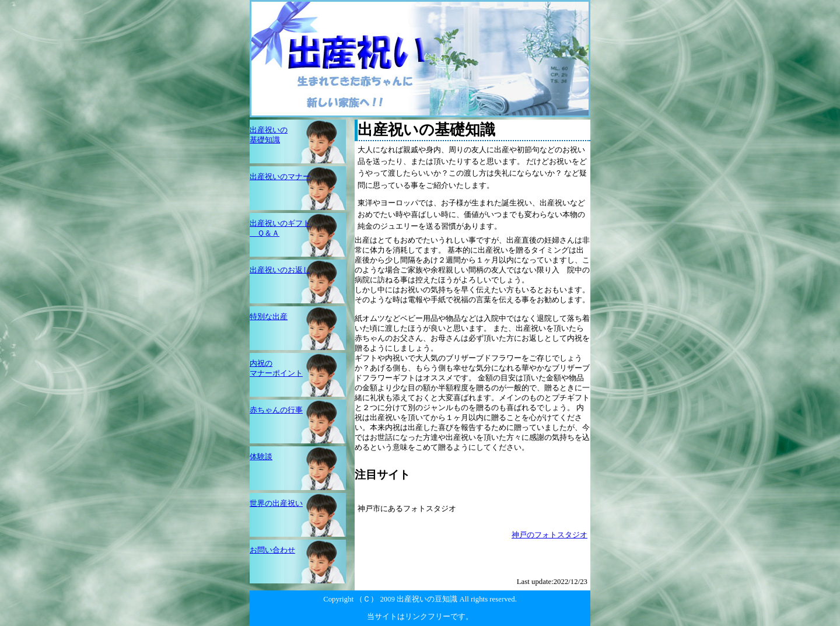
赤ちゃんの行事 (276, 410)
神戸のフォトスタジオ (549, 535)
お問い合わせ (272, 550)
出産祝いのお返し (280, 270)
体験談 (261, 457)
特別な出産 (269, 317)
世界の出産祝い (276, 503)
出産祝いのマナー (280, 177)
